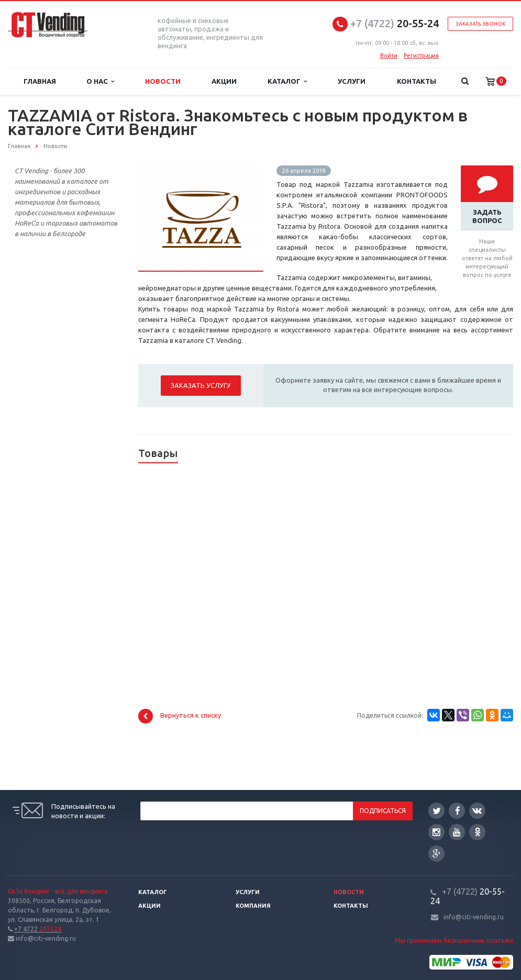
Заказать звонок (480, 24)
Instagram (436, 832)
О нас (100, 81)
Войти (389, 55)
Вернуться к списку (180, 716)
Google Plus (437, 854)
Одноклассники (478, 832)
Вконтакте (477, 810)
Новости (163, 81)
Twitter (437, 811)
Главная (40, 81)
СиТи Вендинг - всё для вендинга (58, 891)
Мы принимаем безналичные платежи (454, 940)
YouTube (457, 832)
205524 (38, 929)
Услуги (352, 81)
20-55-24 (395, 23)
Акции (224, 81)
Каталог (287, 81)
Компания (253, 906)
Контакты (417, 81)
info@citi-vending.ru (474, 917)
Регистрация (421, 55)
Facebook (458, 811)
